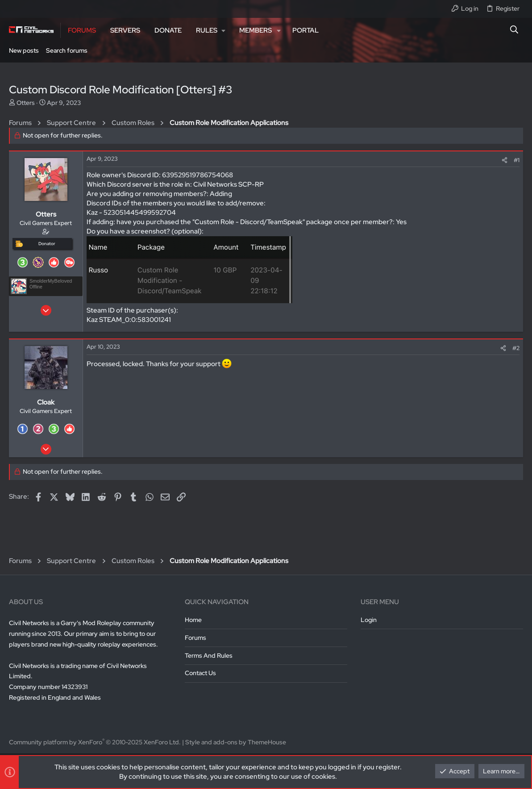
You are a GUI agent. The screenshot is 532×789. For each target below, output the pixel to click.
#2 (516, 348)
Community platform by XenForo (95, 742)
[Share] (505, 160)
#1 (517, 160)
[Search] (514, 30)
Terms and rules (209, 655)
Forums (195, 638)
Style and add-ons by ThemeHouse (236, 742)
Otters (26, 103)
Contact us (200, 673)
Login (369, 620)
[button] (210, 30)
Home (193, 620)
